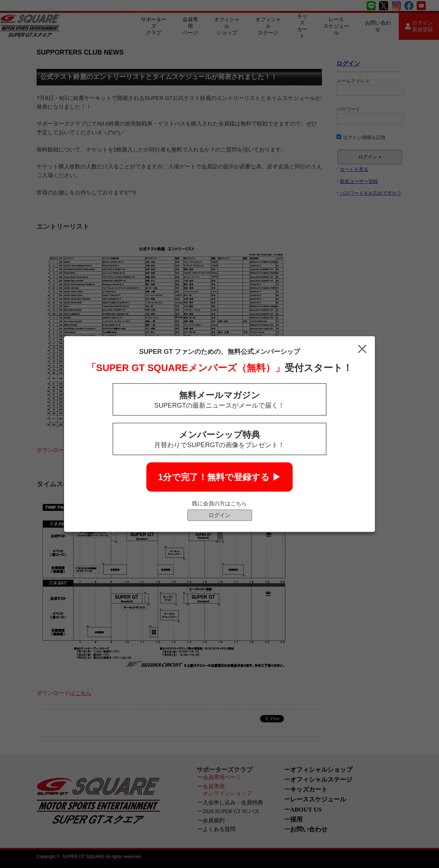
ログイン (219, 515)
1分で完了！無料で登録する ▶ (219, 477)
